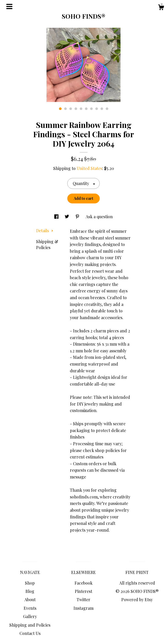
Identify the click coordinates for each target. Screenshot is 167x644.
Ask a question (99, 217)
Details (45, 231)
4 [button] (76, 109)
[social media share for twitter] (67, 217)
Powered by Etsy (137, 600)
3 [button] (71, 109)
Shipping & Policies (47, 244)
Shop (30, 583)
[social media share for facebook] (57, 217)
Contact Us (30, 633)
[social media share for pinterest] (78, 217)
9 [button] (102, 109)
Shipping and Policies (30, 625)
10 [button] (107, 109)
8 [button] (97, 109)
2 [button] (65, 109)
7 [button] (91, 109)
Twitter (84, 600)
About (30, 600)
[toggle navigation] (9, 6)
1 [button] (60, 109)
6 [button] (86, 109)
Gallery (30, 616)
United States (89, 168)
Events (30, 608)
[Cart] (161, 8)
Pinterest (84, 591)
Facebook (84, 583)
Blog (30, 591)
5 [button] (81, 109)
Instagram (84, 608)
